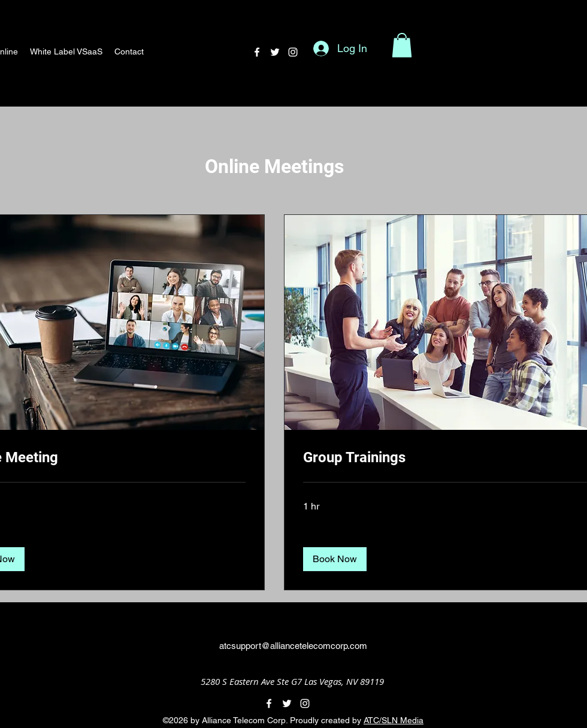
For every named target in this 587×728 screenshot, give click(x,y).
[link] (445, 458)
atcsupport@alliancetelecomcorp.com (293, 646)
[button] (402, 45)
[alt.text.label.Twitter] (275, 52)
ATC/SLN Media (394, 720)
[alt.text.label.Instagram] (293, 52)
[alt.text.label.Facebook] (257, 52)
